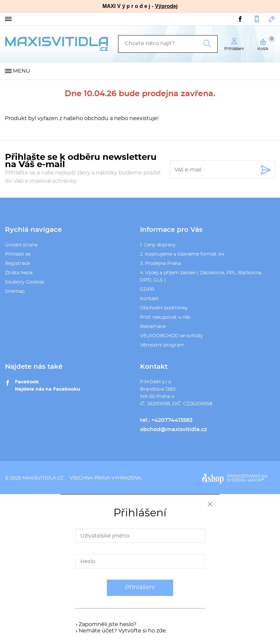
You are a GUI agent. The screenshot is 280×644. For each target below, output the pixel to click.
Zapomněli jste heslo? (107, 624)
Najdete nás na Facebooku (48, 389)
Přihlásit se (18, 254)
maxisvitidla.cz (43, 478)
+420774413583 (257, 19)
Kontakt (149, 299)
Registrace (17, 264)
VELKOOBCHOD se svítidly (172, 336)
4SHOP (256, 480)
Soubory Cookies (25, 282)
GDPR (147, 290)
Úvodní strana (21, 245)
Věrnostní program (162, 345)
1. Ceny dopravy (158, 245)
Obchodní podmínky (164, 308)
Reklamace (153, 327)
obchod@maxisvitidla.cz (272, 19)
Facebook (27, 382)
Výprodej (166, 6)
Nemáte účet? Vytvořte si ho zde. (123, 631)
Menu (22, 71)
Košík (266, 43)
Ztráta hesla (19, 273)
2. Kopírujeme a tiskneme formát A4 (182, 254)
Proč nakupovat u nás (165, 317)
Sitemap (15, 291)
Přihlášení (140, 588)
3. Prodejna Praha (160, 264)
